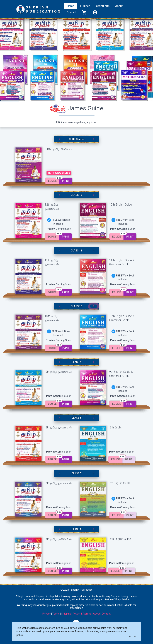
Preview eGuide (59, 173)
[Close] (134, 637)
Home (71, 6)
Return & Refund (82, 614)
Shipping (66, 614)
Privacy (47, 614)
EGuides (85, 6)
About (119, 6)
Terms (56, 614)
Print (66, 181)
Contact (71, 12)
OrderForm (103, 6)
